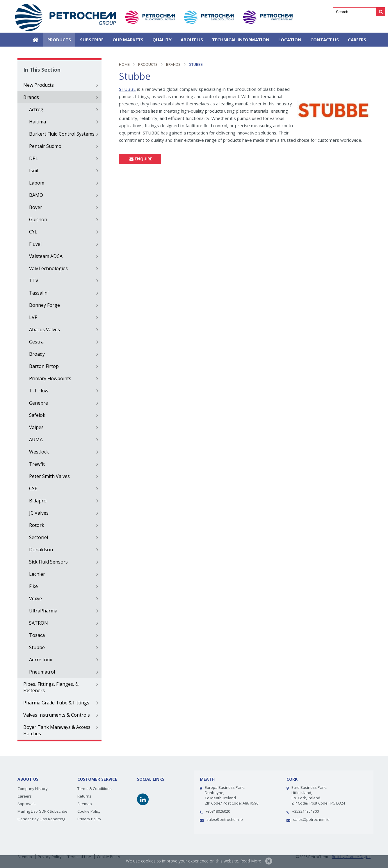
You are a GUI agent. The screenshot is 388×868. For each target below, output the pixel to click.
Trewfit (37, 464)
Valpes (36, 427)
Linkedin (143, 799)
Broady (37, 354)
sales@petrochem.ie (225, 819)
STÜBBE (127, 89)
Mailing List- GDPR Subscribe (42, 811)
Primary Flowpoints (50, 378)
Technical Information (241, 40)
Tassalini (39, 293)
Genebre (39, 403)
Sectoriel (39, 537)
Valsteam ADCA (46, 256)
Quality (162, 40)
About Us (192, 40)
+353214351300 (306, 811)
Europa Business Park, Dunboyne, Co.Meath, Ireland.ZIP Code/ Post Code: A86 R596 (232, 795)
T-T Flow (39, 391)
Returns (84, 796)
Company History (33, 789)
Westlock (39, 452)
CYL (33, 232)
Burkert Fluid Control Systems (62, 134)
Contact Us (325, 40)
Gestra (36, 342)
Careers (357, 40)
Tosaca (37, 635)
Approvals (26, 804)
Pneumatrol (42, 672)
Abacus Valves (45, 330)
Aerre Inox (41, 660)
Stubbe (37, 647)
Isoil (34, 171)
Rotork (37, 525)
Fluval (35, 244)
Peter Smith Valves (49, 476)
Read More (251, 861)
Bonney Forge (45, 305)
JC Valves (39, 513)
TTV (34, 281)
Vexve (35, 598)
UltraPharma (43, 611)
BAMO (36, 195)
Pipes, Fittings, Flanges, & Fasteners (51, 687)
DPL (34, 158)
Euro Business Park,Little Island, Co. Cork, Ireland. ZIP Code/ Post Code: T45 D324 (318, 795)
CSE (33, 488)
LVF (33, 317)
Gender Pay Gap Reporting (41, 819)
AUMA (36, 440)
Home (35, 40)
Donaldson (41, 550)
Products (59, 40)
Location (290, 40)
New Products (39, 85)
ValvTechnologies (48, 268)
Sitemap (85, 804)
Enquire (140, 159)
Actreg (36, 109)
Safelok (37, 415)
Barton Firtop (44, 366)
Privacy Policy (89, 819)
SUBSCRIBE (92, 40)
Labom (37, 183)
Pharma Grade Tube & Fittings (56, 703)
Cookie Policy (89, 811)
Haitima (38, 122)
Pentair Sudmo (45, 146)
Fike (33, 586)
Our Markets (128, 40)
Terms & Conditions (95, 789)
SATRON (39, 623)
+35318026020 (218, 811)
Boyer (36, 207)
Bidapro (38, 501)
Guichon (38, 219)
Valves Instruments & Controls (57, 715)
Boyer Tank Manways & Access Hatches (57, 730)
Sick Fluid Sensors (48, 562)
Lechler (37, 574)
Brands (31, 97)
